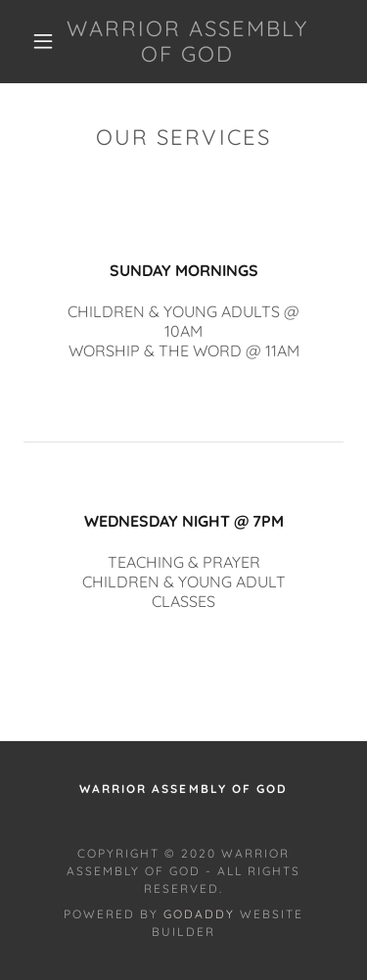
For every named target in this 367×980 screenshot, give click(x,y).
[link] (187, 42)
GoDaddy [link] (199, 914)
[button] (43, 41)
